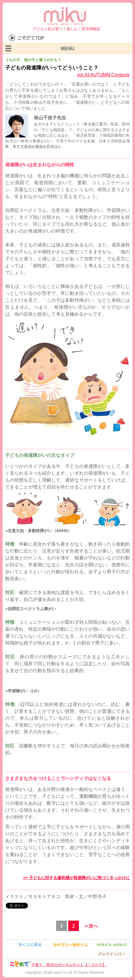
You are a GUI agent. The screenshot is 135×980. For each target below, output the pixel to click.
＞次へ (91, 926)
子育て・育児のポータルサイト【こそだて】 (69, 965)
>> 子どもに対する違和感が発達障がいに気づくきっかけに (76, 878)
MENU (67, 49)
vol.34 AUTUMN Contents (103, 75)
